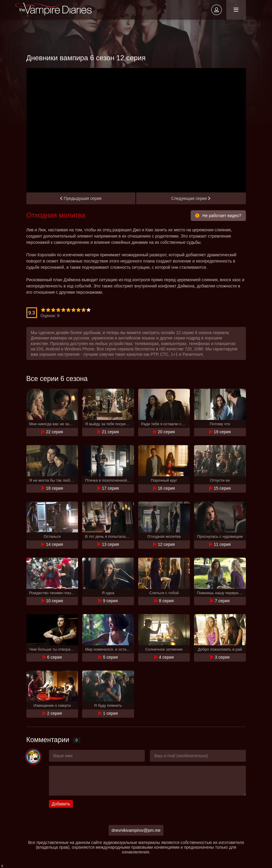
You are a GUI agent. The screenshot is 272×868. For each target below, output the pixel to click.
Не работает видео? (218, 216)
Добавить (61, 804)
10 (89, 310)
